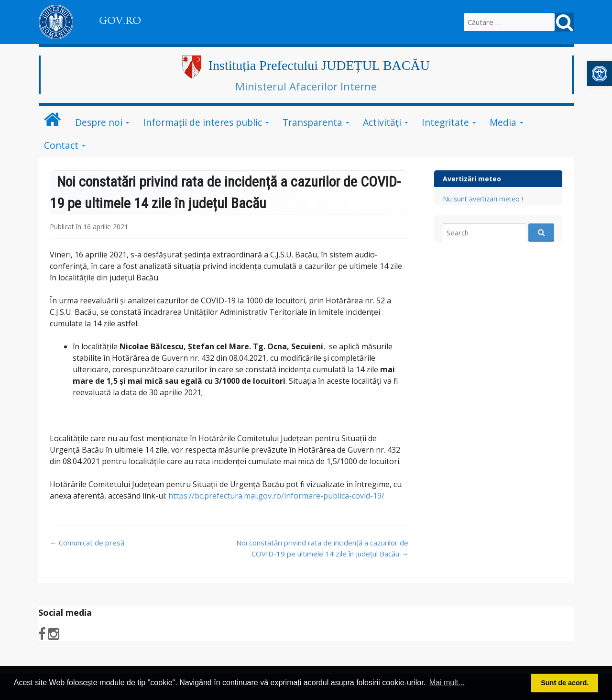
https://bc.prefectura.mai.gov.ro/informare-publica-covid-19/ (276, 496)
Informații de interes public (202, 122)
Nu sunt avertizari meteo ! (483, 199)
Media (503, 122)
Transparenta (312, 122)
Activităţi (382, 122)
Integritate (445, 122)
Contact (61, 145)
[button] (600, 74)
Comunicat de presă (87, 543)
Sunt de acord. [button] (565, 683)
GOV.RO (120, 21)
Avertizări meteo (472, 179)
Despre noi (99, 122)
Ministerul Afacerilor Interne (306, 86)
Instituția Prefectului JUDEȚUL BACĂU (319, 65)
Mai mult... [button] (447, 683)
